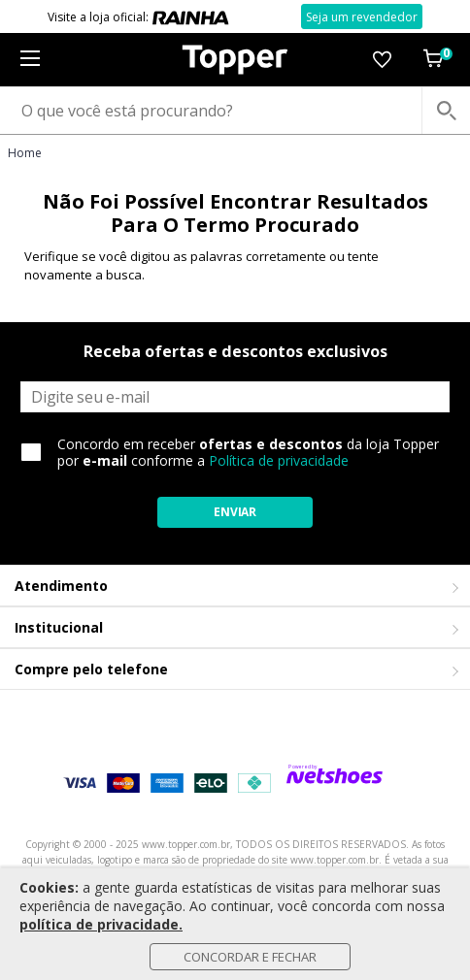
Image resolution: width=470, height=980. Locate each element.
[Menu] (30, 60)
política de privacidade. (101, 924)
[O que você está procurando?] (235, 111)
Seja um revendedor (362, 17)
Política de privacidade (279, 460)
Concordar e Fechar (250, 957)
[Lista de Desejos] (382, 60)
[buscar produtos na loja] (446, 111)
